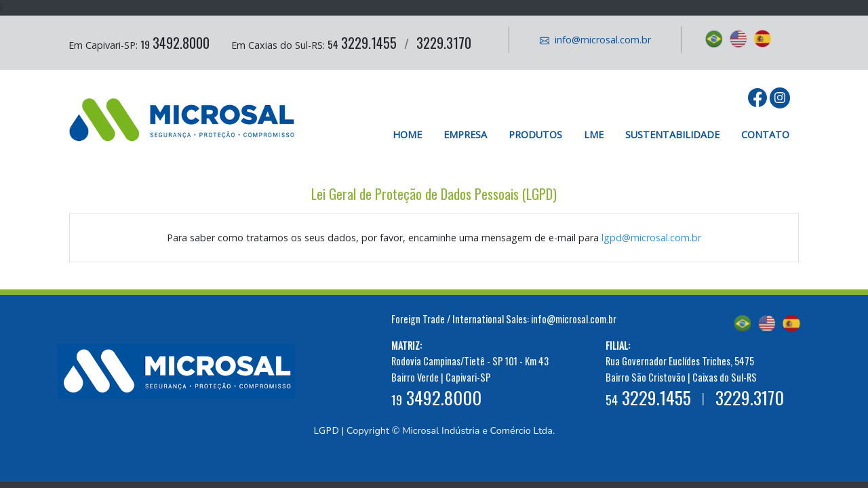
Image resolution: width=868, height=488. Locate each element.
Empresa (465, 135)
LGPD (326, 430)
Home (407, 135)
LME (594, 135)
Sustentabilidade (672, 135)
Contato (765, 135)
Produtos (535, 135)
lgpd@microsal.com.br (651, 238)
